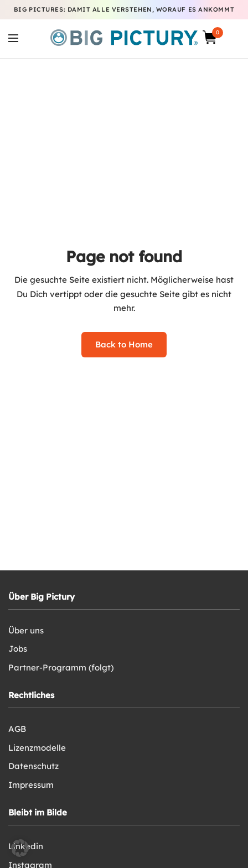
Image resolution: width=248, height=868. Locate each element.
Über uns (26, 630)
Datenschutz (33, 766)
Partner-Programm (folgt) (61, 667)
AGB (17, 729)
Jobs (18, 649)
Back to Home (124, 344)
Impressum (31, 785)
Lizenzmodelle (37, 748)
